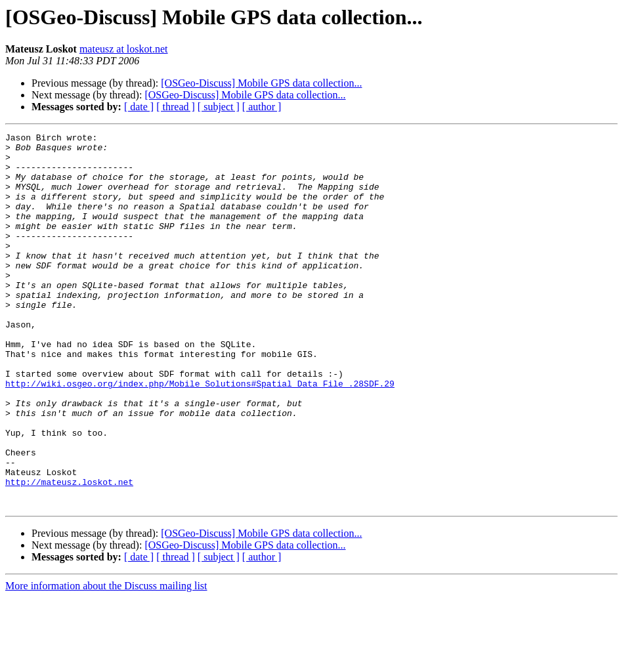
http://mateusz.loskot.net (69, 553)
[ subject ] (219, 107)
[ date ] (139, 107)
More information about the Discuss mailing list (106, 661)
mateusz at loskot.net (124, 49)
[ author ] (262, 107)
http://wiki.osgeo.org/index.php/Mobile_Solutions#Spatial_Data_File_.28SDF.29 (200, 434)
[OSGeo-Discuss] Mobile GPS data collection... (261, 83)
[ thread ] (176, 107)
